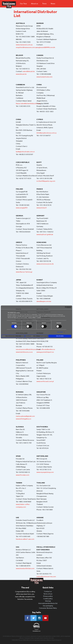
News (53, 4)
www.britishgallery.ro (24, 419)
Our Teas (23, 4)
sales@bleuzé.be (29, 71)
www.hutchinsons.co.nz (24, 352)
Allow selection (36, 336)
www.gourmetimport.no (45, 352)
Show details (60, 332)
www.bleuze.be (21, 74)
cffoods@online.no (48, 349)
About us (35, 4)
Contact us (48, 591)
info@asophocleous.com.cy (47, 133)
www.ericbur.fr (42, 208)
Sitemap (48, 601)
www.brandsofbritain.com (25, 568)
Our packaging (48, 606)
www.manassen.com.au (24, 45)
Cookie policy (48, 599)
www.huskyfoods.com (44, 77)
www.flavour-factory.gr (24, 272)
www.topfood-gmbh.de (45, 234)
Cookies (39, 318)
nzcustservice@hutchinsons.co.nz (28, 349)
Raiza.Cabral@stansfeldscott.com (28, 103)
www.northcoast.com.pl (45, 381)
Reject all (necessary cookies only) (13, 336)
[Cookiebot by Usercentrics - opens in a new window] (63, 307)
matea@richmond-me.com (46, 577)
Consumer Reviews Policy (48, 608)
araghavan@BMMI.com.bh (46, 47)
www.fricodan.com (23, 475)
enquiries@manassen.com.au (26, 47)
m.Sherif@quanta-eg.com (46, 181)
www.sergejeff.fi (22, 208)
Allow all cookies (60, 336)
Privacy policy (48, 596)
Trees (44, 4)
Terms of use (48, 594)
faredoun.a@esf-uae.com (25, 539)
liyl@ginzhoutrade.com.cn (25, 152)
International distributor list (48, 603)
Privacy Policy (32, 318)
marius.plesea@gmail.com (25, 416)
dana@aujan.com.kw (44, 301)
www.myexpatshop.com (45, 472)
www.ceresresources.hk (45, 264)
